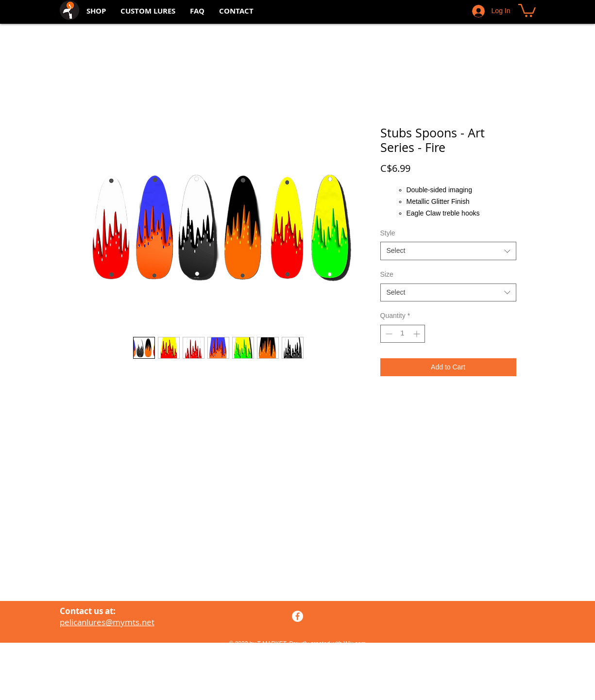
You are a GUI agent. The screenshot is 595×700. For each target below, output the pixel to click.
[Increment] (417, 334)
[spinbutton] (403, 334)
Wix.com (355, 644)
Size (387, 274)
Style (388, 233)
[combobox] (448, 251)
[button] (527, 10)
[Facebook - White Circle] (297, 616)
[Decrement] (388, 334)
